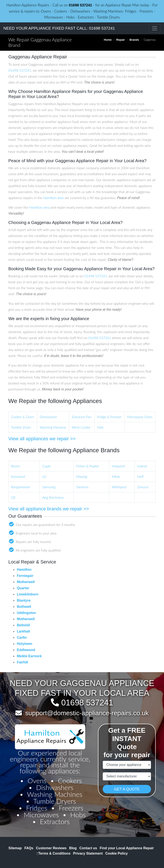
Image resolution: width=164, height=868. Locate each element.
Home (108, 40)
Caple (46, 466)
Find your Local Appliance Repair (127, 848)
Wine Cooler (81, 427)
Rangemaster (21, 487)
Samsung (49, 487)
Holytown (25, 644)
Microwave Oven (140, 417)
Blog (73, 848)
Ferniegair (25, 576)
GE (13, 497)
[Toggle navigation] (155, 28)
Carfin (22, 638)
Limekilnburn (28, 594)
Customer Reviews (51, 848)
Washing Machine (53, 427)
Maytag (82, 476)
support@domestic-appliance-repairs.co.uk (87, 713)
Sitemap (15, 848)
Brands (134, 40)
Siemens (82, 487)
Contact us (88, 848)
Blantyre (24, 600)
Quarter (23, 588)
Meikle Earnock (29, 656)
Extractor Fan (81, 417)
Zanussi (143, 487)
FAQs (29, 848)
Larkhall (23, 631)
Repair (120, 40)
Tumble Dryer (21, 427)
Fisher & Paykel (87, 466)
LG (44, 476)
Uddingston (26, 613)
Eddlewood (26, 650)
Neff (141, 476)
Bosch (16, 466)
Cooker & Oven (23, 417)
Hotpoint (119, 466)
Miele (116, 476)
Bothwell (24, 607)
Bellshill (23, 625)
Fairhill (22, 662)
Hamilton (24, 570)
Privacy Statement (88, 853)
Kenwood (18, 476)
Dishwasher (48, 417)
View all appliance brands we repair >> (49, 509)
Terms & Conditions (53, 853)
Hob (100, 427)
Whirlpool (119, 487)
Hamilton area (53, 198)
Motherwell (26, 582)
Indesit (142, 466)
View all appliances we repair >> (42, 439)
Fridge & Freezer (109, 417)
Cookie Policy (116, 853)
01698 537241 (80, 5)
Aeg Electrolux (53, 497)
